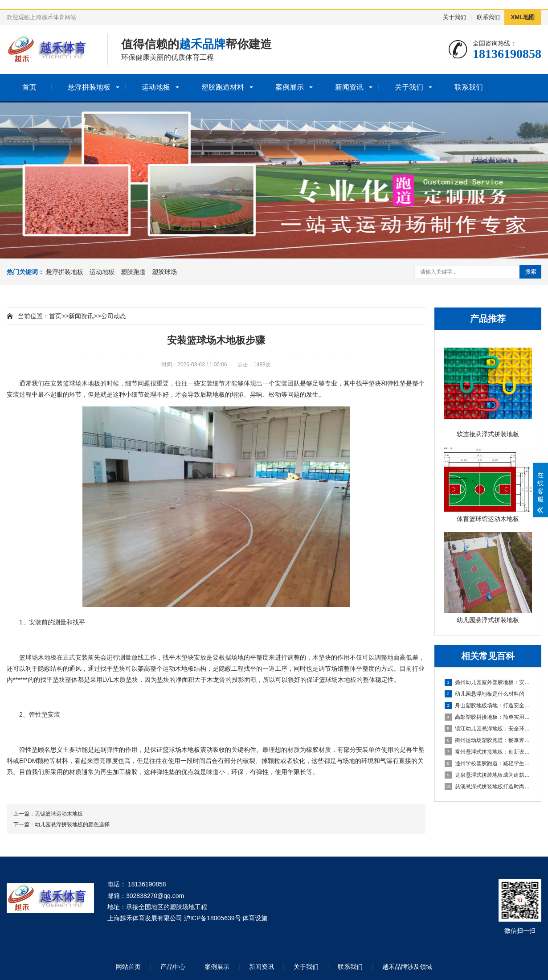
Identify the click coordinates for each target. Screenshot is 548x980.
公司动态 (114, 316)
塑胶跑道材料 (223, 87)
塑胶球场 (164, 272)
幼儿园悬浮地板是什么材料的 (485, 694)
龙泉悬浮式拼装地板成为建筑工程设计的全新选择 (488, 775)
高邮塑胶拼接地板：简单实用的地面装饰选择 (488, 717)
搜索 (531, 272)
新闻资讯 (349, 87)
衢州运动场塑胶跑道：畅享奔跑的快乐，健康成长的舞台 (488, 740)
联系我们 (488, 17)
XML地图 (523, 17)
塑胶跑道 (133, 272)
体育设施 (255, 918)
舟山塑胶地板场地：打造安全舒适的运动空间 (488, 705)
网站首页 (128, 967)
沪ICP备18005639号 (213, 918)
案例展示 (290, 87)
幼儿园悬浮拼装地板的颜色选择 (72, 824)
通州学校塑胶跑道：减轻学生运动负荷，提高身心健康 (488, 763)
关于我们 (454, 17)
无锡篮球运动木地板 (59, 814)
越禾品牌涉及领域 (407, 967)
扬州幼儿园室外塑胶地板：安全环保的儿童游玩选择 (488, 682)
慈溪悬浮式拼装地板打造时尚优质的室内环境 (488, 787)
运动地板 (156, 87)
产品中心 (173, 967)
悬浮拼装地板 (89, 87)
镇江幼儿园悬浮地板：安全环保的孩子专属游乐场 (488, 729)
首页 (29, 87)
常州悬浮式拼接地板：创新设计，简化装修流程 (488, 752)
